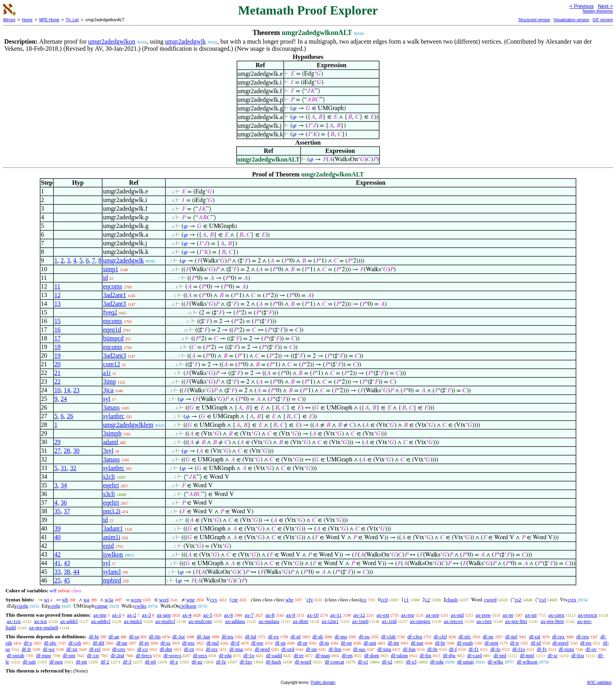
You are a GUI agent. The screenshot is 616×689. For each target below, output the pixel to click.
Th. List (72, 20)
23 (76, 390)
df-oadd (274, 655)
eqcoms (113, 286)
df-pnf (500, 655)
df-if (235, 643)
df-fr (26, 649)
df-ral (535, 637)
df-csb (75, 643)
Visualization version (571, 20)
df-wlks (495, 662)
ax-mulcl (133, 621)
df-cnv (119, 649)
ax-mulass (269, 621)
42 (57, 554)
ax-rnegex (420, 621)
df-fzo (246, 662)
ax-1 (117, 615)
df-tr (514, 643)
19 (57, 356)
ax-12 (359, 615)
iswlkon (113, 554)
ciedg (22, 606)
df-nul (213, 643)
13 (57, 304)
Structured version (534, 20)
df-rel (95, 649)
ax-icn (40, 621)
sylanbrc (114, 416)
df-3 (127, 662)
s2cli (109, 477)
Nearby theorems (598, 11)
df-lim (335, 649)
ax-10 (313, 615)
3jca (108, 390)
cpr (235, 600)
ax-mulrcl (165, 621)
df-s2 (387, 662)
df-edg (437, 662)
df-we (49, 649)
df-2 (105, 662)
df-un (122, 643)
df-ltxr (578, 655)
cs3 (543, 600)
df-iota (384, 649)
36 (64, 503)
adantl (111, 442)
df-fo (495, 649)
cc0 (384, 600)
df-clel (440, 637)
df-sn (280, 643)
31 (64, 468)
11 (57, 286)
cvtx (572, 600)
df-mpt (491, 643)
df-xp (72, 649)
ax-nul (457, 615)
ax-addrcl (101, 621)
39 (57, 528)
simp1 (111, 269)
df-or (134, 637)
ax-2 (131, 615)
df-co (142, 649)
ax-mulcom (200, 621)
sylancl (112, 572)
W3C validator (599, 683)
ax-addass (235, 621)
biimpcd (113, 338)
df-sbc (50, 643)
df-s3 (412, 662)
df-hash (273, 662)
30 (76, 451)
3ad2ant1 (115, 295)
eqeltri (111, 485)
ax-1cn (14, 621)
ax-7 (249, 615)
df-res (212, 649)
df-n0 (150, 662)
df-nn (81, 662)
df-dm (166, 649)
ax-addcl (69, 621)
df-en (347, 655)
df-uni (370, 643)
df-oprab (16, 655)
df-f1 (474, 649)
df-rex (558, 637)
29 (57, 442)
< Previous (581, 6)
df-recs (200, 655)
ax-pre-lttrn (552, 621)
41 (57, 563)
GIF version (603, 20)
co (364, 600)
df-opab (465, 643)
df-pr (302, 643)
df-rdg (225, 655)
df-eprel (560, 643)
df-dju (449, 655)
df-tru (227, 637)
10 (57, 390)
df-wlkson (527, 662)
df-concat (335, 662)
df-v (28, 643)
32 (73, 468)
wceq (136, 600)
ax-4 (187, 615)
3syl (108, 451)
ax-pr (508, 615)
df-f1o (519, 649)
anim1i (112, 537)
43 (67, 563)
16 (57, 330)
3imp (109, 381)
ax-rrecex (454, 621)
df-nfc (465, 637)
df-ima (236, 649)
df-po (586, 643)
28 (67, 451)
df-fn (433, 649)
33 (57, 572)
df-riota (566, 649)
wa (86, 600)
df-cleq (415, 637)
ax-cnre (484, 621)
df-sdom (399, 655)
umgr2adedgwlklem (128, 425)
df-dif (99, 643)
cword (490, 600)
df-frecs (144, 655)
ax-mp (100, 615)
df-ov (591, 649)
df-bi (94, 637)
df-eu (364, 637)
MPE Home (49, 20)
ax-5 (208, 615)
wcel (164, 600)
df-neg (56, 662)
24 (64, 399)
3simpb (112, 433)
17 (57, 338)
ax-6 (228, 615)
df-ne (488, 637)
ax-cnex (556, 615)
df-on (311, 649)
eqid (108, 546)
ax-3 (146, 615)
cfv (310, 600)
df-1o (249, 655)
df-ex (273, 637)
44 (76, 572)
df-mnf (527, 655)
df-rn (189, 649)
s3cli (109, 494)
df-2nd (117, 655)
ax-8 (270, 615)
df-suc (360, 649)
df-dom (372, 655)
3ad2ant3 (115, 304)
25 (57, 580)
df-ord (288, 649)
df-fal (251, 637)
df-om (69, 655)
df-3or (179, 637)
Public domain (323, 683)
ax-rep (408, 615)
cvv (214, 600)
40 (57, 537)
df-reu (583, 637)
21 (57, 373)
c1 (406, 600)
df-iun (417, 643)
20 (57, 364)
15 (57, 321)
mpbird (112, 580)
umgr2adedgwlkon (112, 41)
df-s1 (363, 662)
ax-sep (433, 615)
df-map (323, 655)
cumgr (101, 606)
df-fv (542, 649)
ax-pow (483, 615)
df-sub (29, 662)
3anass (111, 407)
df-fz (221, 662)
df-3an (203, 637)
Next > (605, 6)
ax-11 (336, 615)
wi (47, 600)
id (105, 278)
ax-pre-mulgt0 (44, 627)
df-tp (324, 643)
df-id (536, 643)
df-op (346, 643)
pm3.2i (112, 511)
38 (67, 572)
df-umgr (466, 662)
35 (57, 511)
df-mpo (44, 655)
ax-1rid (389, 621)
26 (70, 416)
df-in (144, 643)
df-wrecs (172, 655)
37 (67, 511)
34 (64, 485)
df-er (298, 655)
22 (57, 381)
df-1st (93, 655)
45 (67, 580)
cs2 (518, 600)
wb (65, 600)
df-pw (258, 643)
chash (452, 600)
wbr (289, 600)
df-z (174, 662)
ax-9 (291, 615)
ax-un (531, 615)
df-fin (425, 655)
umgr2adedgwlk (185, 41)
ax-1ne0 (360, 621)
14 (67, 390)
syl (107, 399)
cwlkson (188, 606)
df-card (475, 655)
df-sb (318, 637)
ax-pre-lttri (516, 621)
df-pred (262, 649)
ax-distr (301, 621)
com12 (112, 364)
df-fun (409, 649)
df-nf (296, 637)
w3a (109, 600)
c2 (427, 600)
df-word (303, 662)
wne (191, 600)
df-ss (166, 643)
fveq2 (110, 312)
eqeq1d (112, 330)
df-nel (511, 637)
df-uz (197, 662)
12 (57, 295)
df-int (393, 643)
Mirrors (9, 20)
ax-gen (164, 615)
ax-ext (383, 615)
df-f (453, 649)
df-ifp (155, 637)
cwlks (140, 606)
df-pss (189, 643)
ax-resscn (588, 615)
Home (27, 20)
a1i (107, 373)
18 (57, 347)
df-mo (341, 637)
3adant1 (113, 528)
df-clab (389, 637)
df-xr (553, 655)
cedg (55, 606)
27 (57, 451)
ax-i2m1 (330, 621)
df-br (440, 643)
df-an (114, 637)
